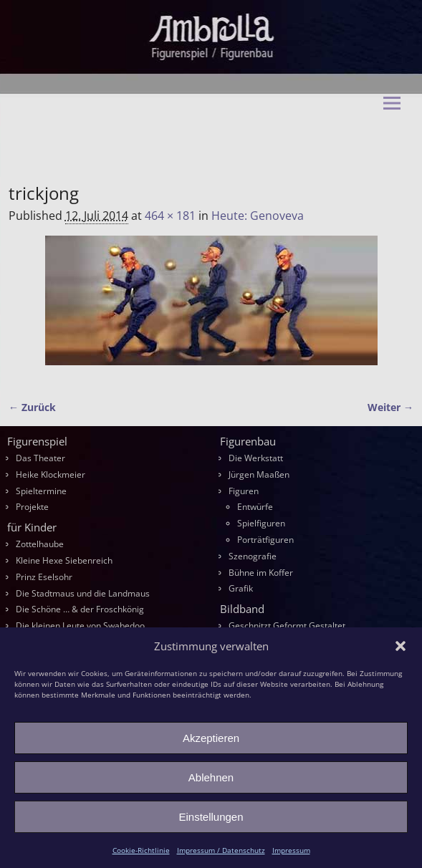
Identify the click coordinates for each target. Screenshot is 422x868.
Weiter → (390, 407)
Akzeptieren (211, 738)
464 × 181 (170, 216)
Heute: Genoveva (258, 216)
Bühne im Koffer (261, 573)
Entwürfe (255, 507)
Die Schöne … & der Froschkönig (80, 609)
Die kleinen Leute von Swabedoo (80, 626)
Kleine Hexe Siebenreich (64, 560)
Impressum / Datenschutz (221, 850)
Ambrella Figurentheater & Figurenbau (185, 143)
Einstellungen (211, 817)
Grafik (241, 588)
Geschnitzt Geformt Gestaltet (287, 626)
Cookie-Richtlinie (141, 850)
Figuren (244, 491)
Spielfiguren (261, 523)
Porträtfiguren (265, 540)
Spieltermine (41, 491)
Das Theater (40, 458)
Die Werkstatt (256, 458)
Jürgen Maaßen (259, 474)
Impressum (291, 850)
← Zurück (32, 407)
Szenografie (253, 556)
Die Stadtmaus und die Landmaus (83, 593)
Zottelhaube (40, 544)
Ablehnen (211, 777)
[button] (401, 646)
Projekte (32, 507)
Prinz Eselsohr (44, 577)
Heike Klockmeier (51, 474)
